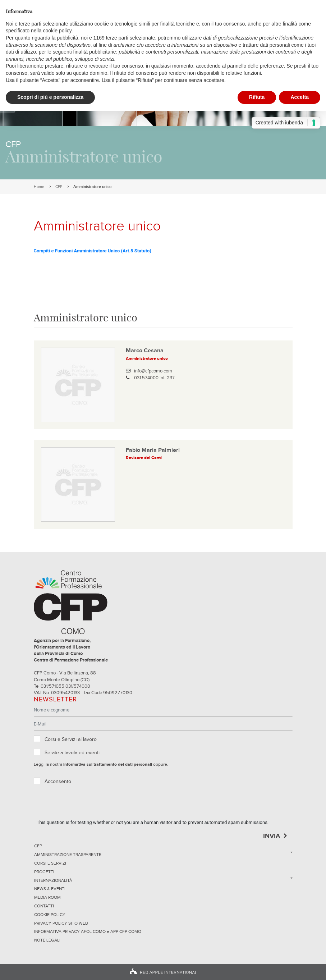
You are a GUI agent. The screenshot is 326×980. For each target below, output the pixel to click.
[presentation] (91, 805)
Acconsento (58, 782)
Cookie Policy (50, 915)
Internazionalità (53, 881)
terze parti (117, 38)
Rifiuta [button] (257, 97)
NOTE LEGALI (47, 940)
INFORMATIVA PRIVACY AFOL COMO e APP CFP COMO (88, 932)
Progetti (44, 872)
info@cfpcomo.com (153, 371)
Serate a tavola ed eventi (72, 753)
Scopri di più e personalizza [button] (50, 97)
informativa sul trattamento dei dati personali (108, 765)
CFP (59, 187)
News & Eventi (50, 889)
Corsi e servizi (50, 864)
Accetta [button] (300, 97)
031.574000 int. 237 (154, 378)
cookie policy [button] (57, 31)
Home (39, 187)
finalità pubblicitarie (95, 52)
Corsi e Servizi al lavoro (71, 739)
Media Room (47, 898)
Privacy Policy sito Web (61, 924)
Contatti (44, 906)
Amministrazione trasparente (68, 855)
